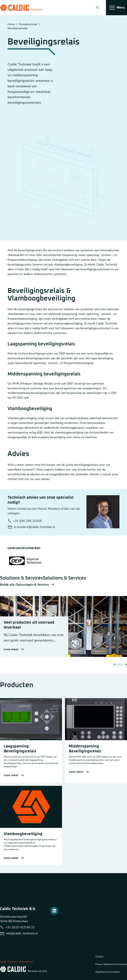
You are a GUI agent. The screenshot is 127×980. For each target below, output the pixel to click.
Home (11, 24)
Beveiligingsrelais (18, 28)
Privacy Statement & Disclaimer (111, 964)
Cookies (99, 957)
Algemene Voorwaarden (108, 972)
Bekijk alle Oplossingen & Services (27, 585)
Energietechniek (28, 24)
